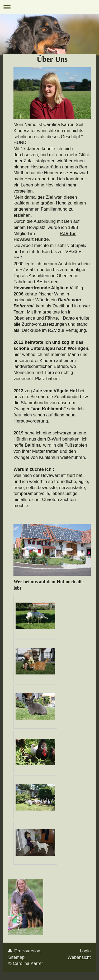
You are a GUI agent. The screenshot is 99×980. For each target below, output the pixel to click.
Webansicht (79, 957)
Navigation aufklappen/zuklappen (49, 7)
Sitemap (16, 957)
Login (85, 951)
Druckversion (25, 951)
